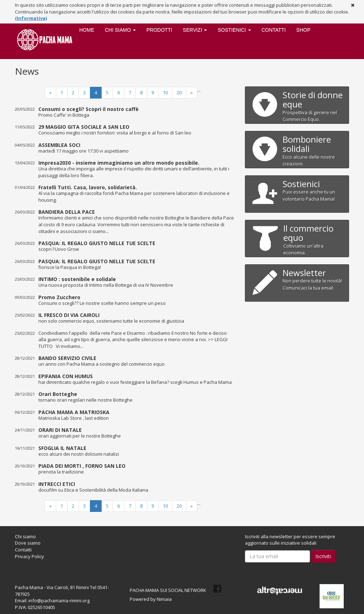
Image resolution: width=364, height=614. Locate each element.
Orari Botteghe (58, 394)
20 (179, 92)
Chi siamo (25, 536)
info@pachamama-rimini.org (59, 600)
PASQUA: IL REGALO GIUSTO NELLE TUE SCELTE (97, 243)
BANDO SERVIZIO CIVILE (67, 358)
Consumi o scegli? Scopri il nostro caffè (89, 109)
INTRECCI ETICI (57, 484)
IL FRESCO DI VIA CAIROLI (69, 315)
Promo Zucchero (59, 297)
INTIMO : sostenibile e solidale (77, 279)
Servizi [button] (195, 30)
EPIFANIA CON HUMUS (66, 376)
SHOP (304, 30)
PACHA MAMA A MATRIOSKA (74, 412)
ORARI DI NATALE (60, 430)
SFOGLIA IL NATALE (62, 448)
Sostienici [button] (234, 30)
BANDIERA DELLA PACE (67, 212)
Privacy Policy (30, 556)
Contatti (274, 30)
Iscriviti (323, 556)
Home (87, 30)
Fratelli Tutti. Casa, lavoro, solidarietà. (88, 187)
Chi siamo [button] (120, 30)
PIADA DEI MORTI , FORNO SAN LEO (82, 466)
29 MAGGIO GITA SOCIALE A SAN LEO (84, 127)
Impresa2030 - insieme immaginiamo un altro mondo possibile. (119, 163)
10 (165, 92)
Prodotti (159, 30)
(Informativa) (31, 18)
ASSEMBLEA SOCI (59, 145)
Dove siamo (28, 543)
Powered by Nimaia (151, 599)
